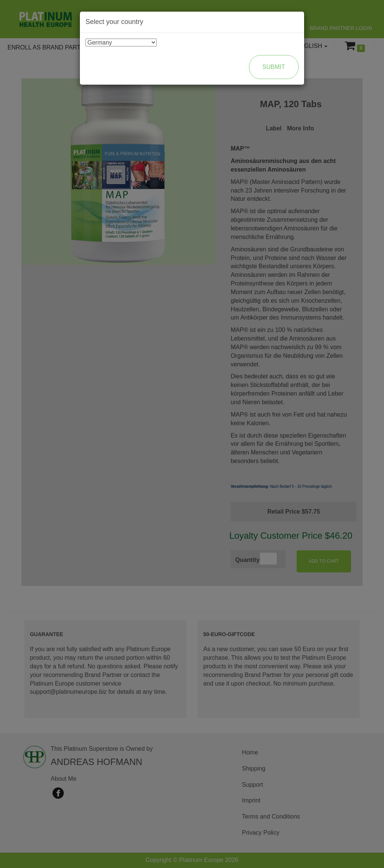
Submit (274, 67)
